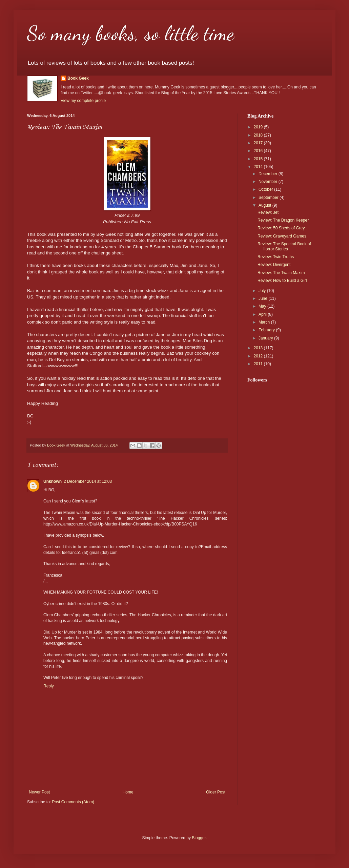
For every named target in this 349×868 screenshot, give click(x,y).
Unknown (53, 481)
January (266, 338)
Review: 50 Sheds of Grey (281, 228)
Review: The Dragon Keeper (283, 220)
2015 (259, 159)
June (263, 298)
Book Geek (78, 78)
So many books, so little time (131, 33)
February (267, 330)
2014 (259, 167)
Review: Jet (268, 212)
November (269, 182)
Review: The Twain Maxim (281, 273)
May (263, 306)
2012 (259, 356)
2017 (259, 143)
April (263, 314)
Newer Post (39, 792)
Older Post (216, 792)
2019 (259, 127)
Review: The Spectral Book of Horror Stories (284, 246)
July (263, 291)
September (269, 198)
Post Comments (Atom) (73, 802)
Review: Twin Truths (276, 257)
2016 (259, 151)
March (265, 322)
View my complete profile (83, 101)
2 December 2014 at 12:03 (88, 481)
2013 (259, 348)
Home (128, 792)
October (266, 189)
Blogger (199, 838)
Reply (49, 686)
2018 (259, 135)
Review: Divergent (274, 265)
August (265, 205)
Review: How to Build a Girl (282, 281)
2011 (259, 364)
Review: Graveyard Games (282, 236)
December (269, 174)
